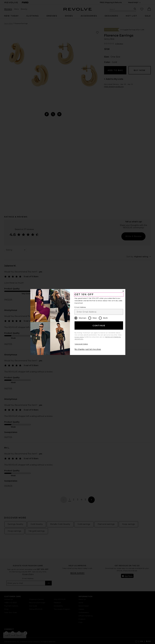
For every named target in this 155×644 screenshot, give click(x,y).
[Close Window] (123, 291)
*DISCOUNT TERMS (81, 344)
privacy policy (79, 337)
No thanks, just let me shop (88, 349)
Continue (99, 326)
